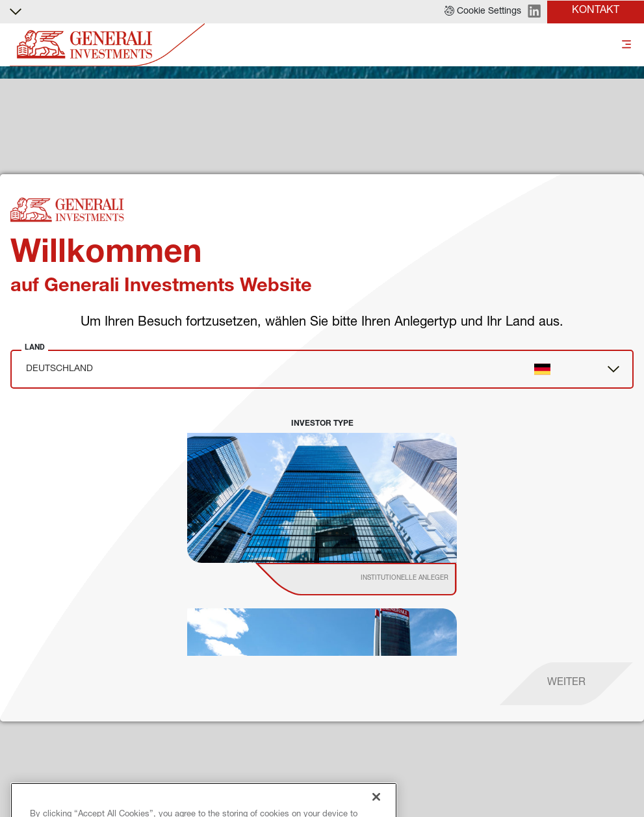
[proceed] (566, 684)
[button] (483, 12)
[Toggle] (626, 45)
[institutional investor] (375, 579)
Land (35, 347)
